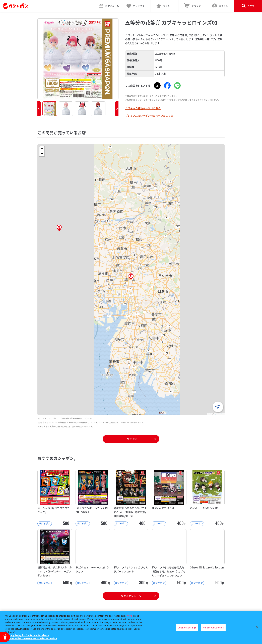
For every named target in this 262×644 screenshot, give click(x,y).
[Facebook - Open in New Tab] (167, 86)
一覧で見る (131, 439)
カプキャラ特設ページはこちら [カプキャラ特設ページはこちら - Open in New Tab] (143, 108)
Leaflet (210, 414)
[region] (131, 627)
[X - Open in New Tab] (157, 86)
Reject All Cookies (213, 628)
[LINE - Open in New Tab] (177, 86)
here (129, 616)
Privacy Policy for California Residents (28, 635)
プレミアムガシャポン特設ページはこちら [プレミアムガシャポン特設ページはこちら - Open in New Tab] (149, 116)
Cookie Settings (187, 628)
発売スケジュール (131, 596)
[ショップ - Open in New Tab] (192, 6)
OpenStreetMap (219, 414)
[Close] (257, 627)
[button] (39, 109)
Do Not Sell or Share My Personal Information (31, 638)
